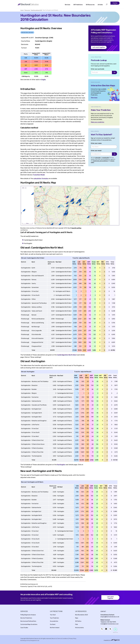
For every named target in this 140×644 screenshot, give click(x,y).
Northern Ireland (55, 628)
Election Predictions (26, 618)
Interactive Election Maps (103, 86)
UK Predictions (78, 5)
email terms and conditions (100, 161)
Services (67, 5)
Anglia (43, 80)
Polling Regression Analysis (28, 615)
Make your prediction (98, 122)
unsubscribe (106, 158)
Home (22, 10)
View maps (94, 98)
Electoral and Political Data (28, 621)
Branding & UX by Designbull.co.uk (30, 640)
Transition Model (39, 175)
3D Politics (78, 621)
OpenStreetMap (76, 228)
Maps (77, 618)
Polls (77, 624)
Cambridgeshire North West (67, 355)
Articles (100, 5)
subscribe (98, 158)
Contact (115, 4)
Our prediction (54, 621)
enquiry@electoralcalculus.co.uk (110, 617)
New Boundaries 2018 (36, 10)
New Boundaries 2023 (82, 615)
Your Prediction (54, 618)
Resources (27, 10)
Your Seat (53, 615)
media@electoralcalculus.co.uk (109, 624)
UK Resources (90, 5)
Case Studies (24, 628)
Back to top (115, 632)
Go (115, 72)
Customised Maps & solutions (29, 624)
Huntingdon (61, 465)
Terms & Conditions (63, 639)
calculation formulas (41, 179)
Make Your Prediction (101, 110)
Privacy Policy (73, 639)
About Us (54, 639)
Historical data (79, 628)
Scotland (53, 624)
